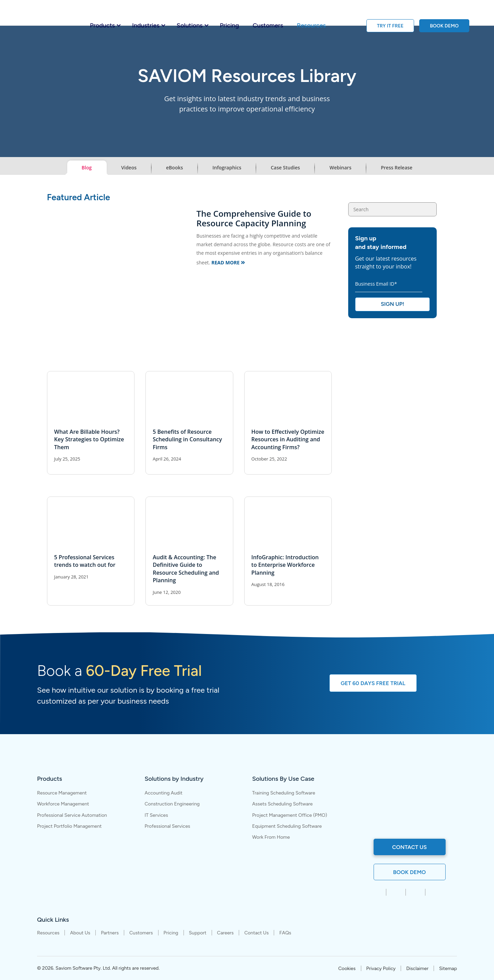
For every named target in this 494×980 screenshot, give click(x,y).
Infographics (227, 168)
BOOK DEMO (444, 26)
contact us (409, 847)
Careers (226, 933)
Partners (110, 933)
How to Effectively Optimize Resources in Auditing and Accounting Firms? (288, 439)
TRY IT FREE (390, 26)
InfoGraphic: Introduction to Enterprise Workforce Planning (285, 565)
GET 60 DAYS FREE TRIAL (373, 683)
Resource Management (62, 793)
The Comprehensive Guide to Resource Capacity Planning (254, 218)
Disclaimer (417, 969)
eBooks (174, 168)
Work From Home (271, 837)
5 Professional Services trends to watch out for (85, 561)
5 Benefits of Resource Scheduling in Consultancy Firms (187, 439)
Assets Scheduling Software (282, 804)
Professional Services (168, 826)
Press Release (397, 168)
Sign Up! (392, 304)
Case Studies (285, 168)
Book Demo (410, 872)
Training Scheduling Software (284, 793)
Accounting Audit (164, 793)
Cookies (347, 969)
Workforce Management (63, 804)
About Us (80, 933)
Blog (87, 168)
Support (198, 933)
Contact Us (256, 933)
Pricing (230, 25)
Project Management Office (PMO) (290, 815)
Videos (129, 168)
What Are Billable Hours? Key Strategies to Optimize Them (89, 439)
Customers (268, 25)
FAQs (285, 933)
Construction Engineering (172, 804)
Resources (311, 25)
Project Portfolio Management (69, 826)
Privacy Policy (381, 969)
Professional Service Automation (72, 815)
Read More (228, 262)
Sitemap (448, 969)
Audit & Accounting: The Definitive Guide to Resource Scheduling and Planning (186, 569)
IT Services (156, 815)
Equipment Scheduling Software (287, 826)
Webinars (340, 168)
